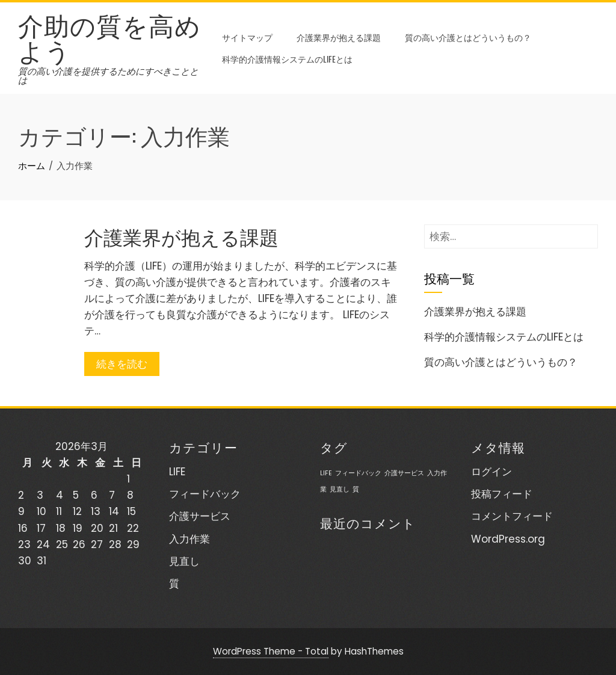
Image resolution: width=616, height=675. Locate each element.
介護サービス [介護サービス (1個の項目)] (404, 473)
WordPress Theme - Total (271, 651)
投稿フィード (502, 494)
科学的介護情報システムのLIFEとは (287, 59)
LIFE (177, 472)
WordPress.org (508, 539)
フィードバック (205, 494)
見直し (184, 561)
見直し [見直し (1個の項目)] (340, 489)
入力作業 (189, 539)
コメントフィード (512, 516)
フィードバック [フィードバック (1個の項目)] (358, 473)
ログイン (491, 472)
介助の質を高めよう (109, 37)
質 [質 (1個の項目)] (356, 489)
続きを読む (122, 364)
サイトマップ (247, 37)
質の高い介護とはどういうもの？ (468, 37)
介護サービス (200, 516)
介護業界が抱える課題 (339, 37)
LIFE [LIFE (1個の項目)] (326, 473)
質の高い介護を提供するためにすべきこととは (108, 76)
